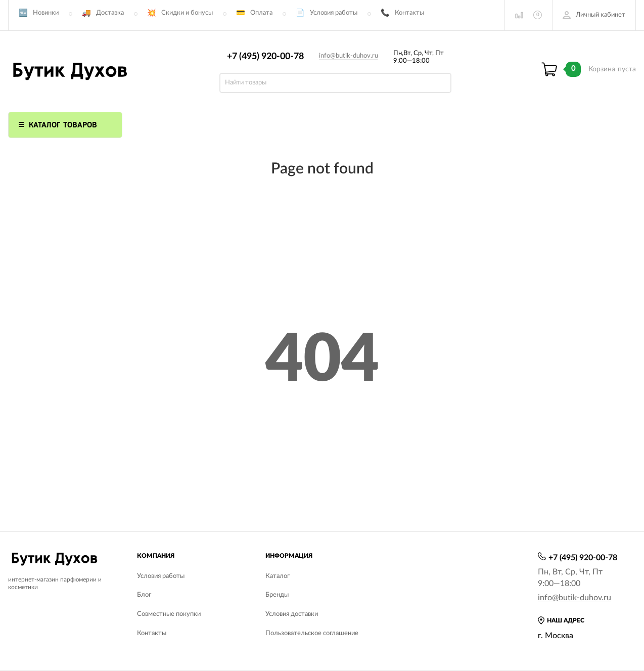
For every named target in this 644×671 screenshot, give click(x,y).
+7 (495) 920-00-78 (265, 57)
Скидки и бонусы (187, 13)
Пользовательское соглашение (312, 633)
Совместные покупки (169, 614)
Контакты (409, 13)
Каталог (278, 576)
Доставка (110, 13)
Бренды (277, 595)
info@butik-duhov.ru (349, 56)
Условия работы (334, 13)
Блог (144, 595)
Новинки (46, 13)
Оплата (261, 13)
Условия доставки (292, 614)
